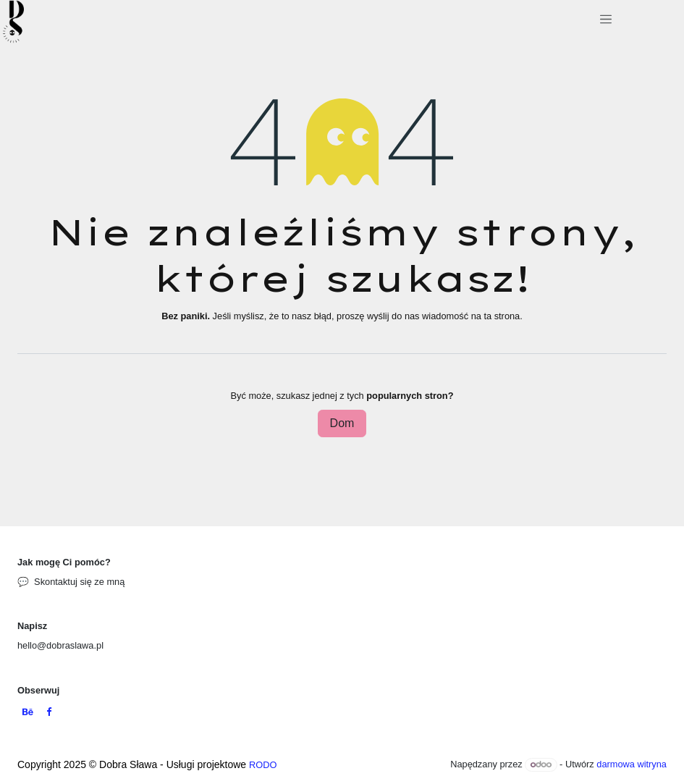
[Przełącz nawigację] (605, 22)
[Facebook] (49, 713)
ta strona (502, 316)
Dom (342, 423)
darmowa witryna (632, 764)
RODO (263, 765)
